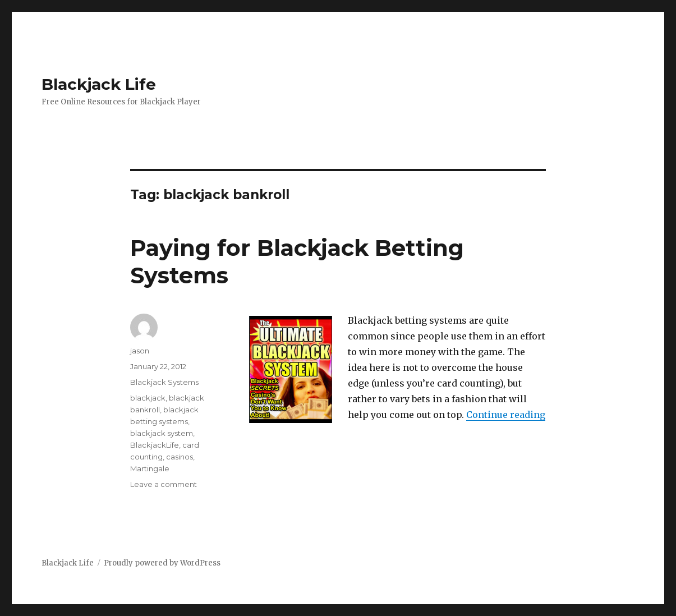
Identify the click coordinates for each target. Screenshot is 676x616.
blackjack (148, 398)
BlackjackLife (155, 445)
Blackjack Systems (164, 382)
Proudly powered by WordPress (162, 563)
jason (140, 351)
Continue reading (506, 415)
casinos (180, 457)
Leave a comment (164, 484)
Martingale (150, 468)
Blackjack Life (99, 84)
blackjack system (162, 433)
